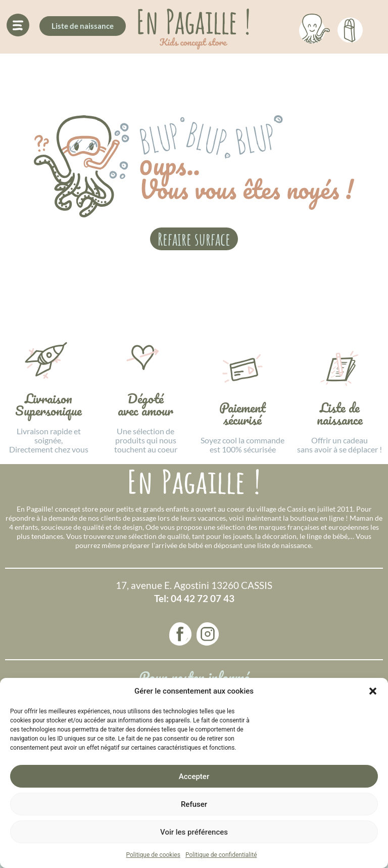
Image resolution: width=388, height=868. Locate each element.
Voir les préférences (194, 832)
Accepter (194, 776)
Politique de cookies (153, 855)
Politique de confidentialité (221, 855)
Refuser (194, 804)
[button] (373, 691)
